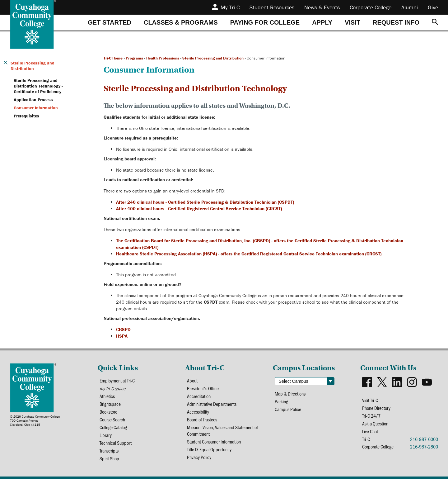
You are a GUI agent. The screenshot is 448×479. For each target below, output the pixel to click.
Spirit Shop (109, 458)
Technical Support (116, 443)
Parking (281, 401)
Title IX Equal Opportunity (209, 449)
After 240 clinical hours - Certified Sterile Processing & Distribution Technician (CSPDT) (205, 202)
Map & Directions (290, 394)
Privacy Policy (199, 457)
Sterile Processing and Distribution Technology (195, 89)
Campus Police (288, 409)
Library (106, 435)
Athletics (107, 396)
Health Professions (163, 58)
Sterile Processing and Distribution (213, 58)
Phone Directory (376, 408)
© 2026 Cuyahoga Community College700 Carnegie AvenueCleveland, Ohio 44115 (35, 421)
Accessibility (198, 412)
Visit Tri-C (370, 400)
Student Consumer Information (214, 441)
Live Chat (370, 431)
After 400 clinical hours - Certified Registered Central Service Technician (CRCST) (199, 209)
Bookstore (108, 412)
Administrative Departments (212, 404)
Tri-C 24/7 (371, 416)
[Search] (435, 22)
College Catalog (113, 427)
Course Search (112, 419)
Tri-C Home (113, 58)
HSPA (122, 336)
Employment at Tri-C (117, 380)
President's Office (203, 388)
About (192, 380)
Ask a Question (375, 423)
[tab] (110, 22)
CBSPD (123, 329)
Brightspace (110, 404)
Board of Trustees (202, 419)
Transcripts (109, 451)
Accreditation (199, 396)
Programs (134, 58)
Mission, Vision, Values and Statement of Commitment (222, 430)
